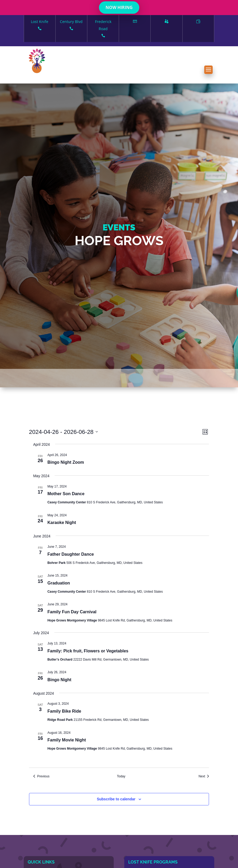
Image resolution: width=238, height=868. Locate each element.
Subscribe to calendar (116, 799)
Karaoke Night (62, 523)
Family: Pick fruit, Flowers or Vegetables (88, 651)
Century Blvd (71, 25)
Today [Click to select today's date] (121, 776)
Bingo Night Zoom (66, 462)
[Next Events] (204, 776)
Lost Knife (40, 25)
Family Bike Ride (64, 711)
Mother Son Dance (66, 494)
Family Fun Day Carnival (72, 612)
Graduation (59, 583)
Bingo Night (59, 680)
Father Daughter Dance (71, 554)
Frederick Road (103, 29)
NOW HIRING (119, 7)
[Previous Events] (41, 776)
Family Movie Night (67, 740)
